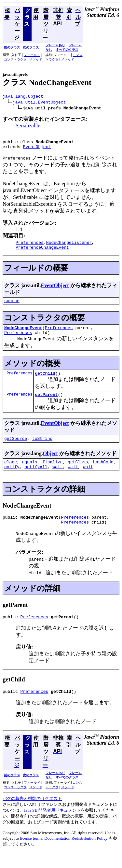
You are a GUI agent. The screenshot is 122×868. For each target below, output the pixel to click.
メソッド (36, 59)
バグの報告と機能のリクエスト (32, 814)
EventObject (37, 149)
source (12, 305)
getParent (46, 403)
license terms (31, 854)
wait (57, 478)
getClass (78, 472)
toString (42, 448)
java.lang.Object (23, 97)
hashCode (103, 472)
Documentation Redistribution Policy (76, 854)
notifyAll (36, 478)
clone (11, 472)
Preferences (59, 333)
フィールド (32, 55)
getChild (45, 381)
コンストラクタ (15, 59)
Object (50, 463)
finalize (52, 472)
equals (30, 472)
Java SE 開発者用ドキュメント (52, 826)
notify (12, 478)
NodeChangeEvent (23, 333)
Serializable (28, 126)
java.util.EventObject (39, 103)
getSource (16, 448)
